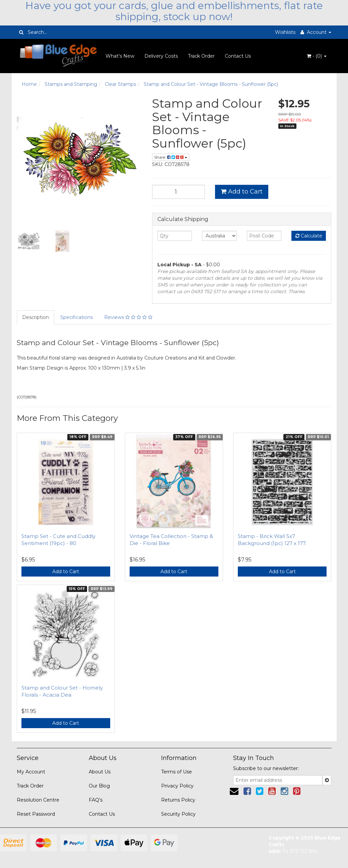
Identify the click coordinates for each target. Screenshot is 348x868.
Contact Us (238, 56)
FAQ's (96, 800)
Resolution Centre (38, 800)
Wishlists (285, 32)
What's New (120, 56)
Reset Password (36, 814)
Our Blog (99, 786)
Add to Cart (242, 192)
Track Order (201, 56)
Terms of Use (177, 772)
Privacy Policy (177, 786)
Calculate (309, 236)
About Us (100, 772)
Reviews (128, 317)
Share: (171, 157)
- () (317, 56)
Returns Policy (178, 800)
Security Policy (178, 814)
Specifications (77, 317)
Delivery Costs (161, 56)
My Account (31, 772)
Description (36, 317)
